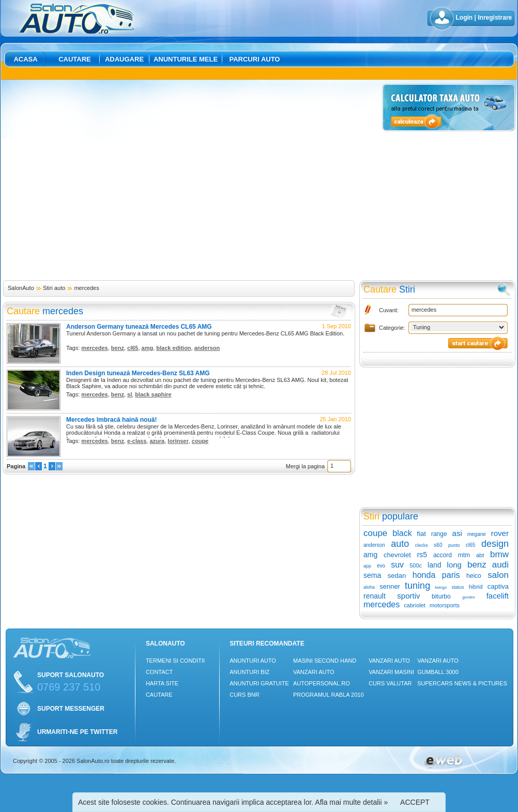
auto (400, 544)
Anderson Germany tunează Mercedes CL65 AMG (139, 327)
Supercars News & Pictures (462, 683)
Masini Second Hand (325, 661)
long (454, 565)
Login (464, 18)
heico (474, 576)
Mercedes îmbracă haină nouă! (111, 420)
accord (443, 555)
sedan (397, 576)
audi (500, 565)
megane (477, 534)
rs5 (422, 555)
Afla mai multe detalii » (351, 802)
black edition (173, 348)
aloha (369, 587)
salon (498, 575)
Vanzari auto (314, 672)
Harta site (162, 683)
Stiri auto (54, 288)
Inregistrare (495, 18)
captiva (498, 586)
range (439, 534)
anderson (207, 348)
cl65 (133, 348)
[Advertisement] (97, 181)
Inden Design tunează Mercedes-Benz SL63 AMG (138, 373)
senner (390, 586)
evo (381, 566)
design (495, 544)
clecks (422, 545)
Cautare (75, 59)
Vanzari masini (391, 672)
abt (480, 555)
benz (118, 348)
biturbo (441, 596)
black (402, 533)
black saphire (153, 394)
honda (424, 575)
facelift (498, 596)
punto (454, 545)
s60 (438, 545)
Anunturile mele (186, 59)
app (367, 566)
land (434, 565)
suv (397, 565)
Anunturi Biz (249, 672)
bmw (499, 554)
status (458, 587)
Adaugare (124, 59)
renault (375, 596)
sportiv (408, 596)
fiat (422, 534)
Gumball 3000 (438, 672)
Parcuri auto (255, 59)
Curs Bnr (244, 695)
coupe (200, 441)
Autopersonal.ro (322, 683)
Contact (159, 672)
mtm (464, 555)
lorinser (178, 441)
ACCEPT (415, 802)
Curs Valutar (390, 683)
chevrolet (397, 555)
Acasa (25, 59)
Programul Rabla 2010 (329, 695)
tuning (417, 586)
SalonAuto (21, 288)
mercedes (86, 288)
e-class (137, 441)
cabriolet (415, 605)
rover (500, 533)
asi (457, 533)
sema (372, 575)
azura (157, 441)
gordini (468, 597)
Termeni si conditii (175, 661)
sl (129, 394)
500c (416, 565)
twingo (441, 587)
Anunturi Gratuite (259, 683)
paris (451, 575)
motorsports (445, 605)
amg (148, 348)
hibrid (476, 587)
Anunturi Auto (253, 661)
